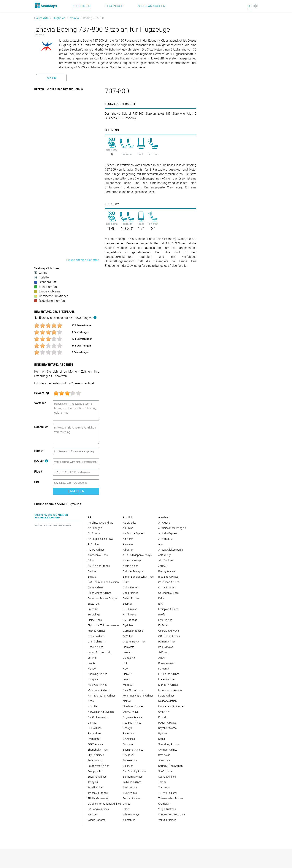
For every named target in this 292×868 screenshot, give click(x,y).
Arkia (91, 560)
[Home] (46, 5)
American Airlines (98, 555)
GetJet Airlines (96, 636)
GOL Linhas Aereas (169, 636)
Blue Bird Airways (168, 577)
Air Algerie (164, 523)
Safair (162, 739)
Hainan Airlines (167, 642)
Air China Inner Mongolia (172, 528)
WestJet (93, 815)
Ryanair (163, 733)
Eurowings (94, 615)
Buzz (126, 582)
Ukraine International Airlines (104, 804)
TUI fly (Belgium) (168, 793)
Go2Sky (127, 636)
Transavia (164, 787)
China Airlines (96, 587)
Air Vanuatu (165, 539)
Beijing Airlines (167, 571)
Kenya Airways (167, 663)
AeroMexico (130, 523)
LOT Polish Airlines (169, 674)
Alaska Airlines (96, 550)
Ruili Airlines (95, 733)
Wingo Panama (97, 820)
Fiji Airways (129, 615)
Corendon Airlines (168, 593)
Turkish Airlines (132, 798)
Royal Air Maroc (167, 728)
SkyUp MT (129, 755)
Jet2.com (164, 652)
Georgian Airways (169, 631)
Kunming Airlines (97, 674)
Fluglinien (59, 18)
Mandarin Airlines (168, 685)
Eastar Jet (94, 604)
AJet (161, 544)
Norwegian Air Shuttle (171, 706)
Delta (161, 598)
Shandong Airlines (169, 744)
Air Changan (95, 528)
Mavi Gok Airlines (133, 690)
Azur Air (163, 566)
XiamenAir (129, 820)
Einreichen (76, 491)
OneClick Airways (98, 717)
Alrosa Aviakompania (171, 550)
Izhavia (74, 18)
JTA (125, 663)
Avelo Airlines (131, 566)
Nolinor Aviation (168, 701)
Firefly (162, 615)
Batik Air (93, 571)
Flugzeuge (114, 6)
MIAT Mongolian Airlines (102, 696)
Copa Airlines (130, 593)
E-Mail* (41, 461)
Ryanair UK (94, 739)
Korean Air (164, 669)
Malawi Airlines (167, 679)
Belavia (92, 577)
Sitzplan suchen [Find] (152, 6)
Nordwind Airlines (133, 706)
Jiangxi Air (129, 658)
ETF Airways (130, 609)
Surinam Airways (133, 777)
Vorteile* (40, 403)
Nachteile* (41, 427)
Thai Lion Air (130, 787)
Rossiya (127, 728)
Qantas (92, 723)
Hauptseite (41, 18)
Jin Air (162, 658)
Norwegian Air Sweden (101, 712)
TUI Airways (130, 793)
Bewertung (42, 393)
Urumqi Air (164, 804)
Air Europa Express (134, 533)
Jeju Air (127, 652)
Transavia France (98, 793)
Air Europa (94, 533)
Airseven (128, 544)
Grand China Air (97, 642)
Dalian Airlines (131, 598)
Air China (128, 528)
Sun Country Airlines (135, 771)
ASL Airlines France (99, 566)
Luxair (126, 679)
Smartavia (164, 755)
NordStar (93, 706)
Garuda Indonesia (133, 631)
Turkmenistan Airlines (171, 798)
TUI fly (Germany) (98, 798)
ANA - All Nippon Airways (137, 555)
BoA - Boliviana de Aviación (103, 582)
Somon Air (164, 760)
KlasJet (92, 669)
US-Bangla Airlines (98, 809)
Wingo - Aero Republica (172, 815)
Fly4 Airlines (165, 620)
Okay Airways (131, 712)
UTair (126, 809)
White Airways (131, 815)
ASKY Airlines (166, 560)
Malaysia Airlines (97, 685)
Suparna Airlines (97, 777)
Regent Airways (167, 723)
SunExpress (165, 771)
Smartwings (95, 760)
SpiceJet (128, 766)
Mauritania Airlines (99, 690)
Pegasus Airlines (132, 717)
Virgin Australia (167, 809)
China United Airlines (100, 593)
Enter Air (93, 609)
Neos (91, 701)
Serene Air (129, 744)
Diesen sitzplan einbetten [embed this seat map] (83, 260)
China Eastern (131, 587)
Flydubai (128, 625)
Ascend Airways (132, 560)
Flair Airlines (95, 620)
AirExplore (94, 544)
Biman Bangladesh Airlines (138, 577)
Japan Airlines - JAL (99, 652)
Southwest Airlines (98, 766)
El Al (161, 604)
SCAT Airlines (95, 744)
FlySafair (163, 625)
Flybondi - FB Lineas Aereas (103, 625)
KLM (126, 669)
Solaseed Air (130, 760)
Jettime (92, 658)
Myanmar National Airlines (138, 696)
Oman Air (164, 712)
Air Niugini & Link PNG (100, 539)
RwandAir (129, 733)
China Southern (167, 587)
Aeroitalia (164, 517)
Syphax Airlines (167, 777)
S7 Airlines (129, 739)
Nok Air (127, 701)
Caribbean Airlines (169, 582)
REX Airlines (95, 728)
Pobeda (163, 717)
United (127, 804)
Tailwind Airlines (132, 782)
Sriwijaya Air (95, 771)
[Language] (253, 6)
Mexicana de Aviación (171, 690)
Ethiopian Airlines (168, 609)
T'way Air (93, 782)
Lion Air (127, 674)
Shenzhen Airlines (133, 750)
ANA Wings (165, 555)
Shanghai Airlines (98, 750)
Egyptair (128, 604)
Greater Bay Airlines (134, 642)
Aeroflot (128, 517)
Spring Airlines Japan (170, 766)
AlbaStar (128, 550)
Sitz (37, 482)
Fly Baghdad (130, 620)
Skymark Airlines (168, 750)
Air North (128, 539)
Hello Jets (129, 647)
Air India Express (168, 533)
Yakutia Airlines (167, 820)
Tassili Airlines (96, 787)
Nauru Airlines (166, 696)
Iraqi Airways (166, 647)
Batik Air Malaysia (133, 571)
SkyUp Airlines (96, 755)
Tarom (162, 782)
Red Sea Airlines (132, 723)
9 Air (90, 517)
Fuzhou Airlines (97, 631)
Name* (39, 451)
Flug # (38, 472)
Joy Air (92, 663)
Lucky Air (93, 679)
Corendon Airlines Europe (102, 598)
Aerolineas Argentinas (100, 523)
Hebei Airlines (95, 647)
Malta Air (128, 685)
